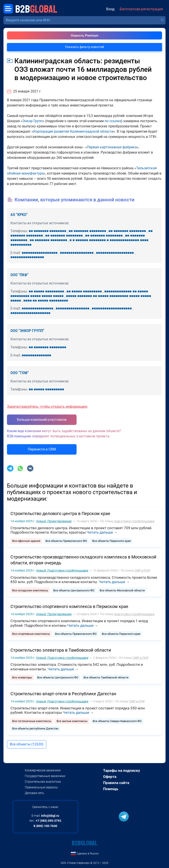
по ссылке (113, 121)
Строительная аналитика (43, 782)
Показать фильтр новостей (84, 47)
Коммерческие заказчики (43, 770)
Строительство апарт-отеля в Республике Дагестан (63, 694)
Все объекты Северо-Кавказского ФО (117, 721)
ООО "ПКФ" (19, 275)
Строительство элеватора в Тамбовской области (61, 650)
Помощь (111, 789)
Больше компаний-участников (42, 420)
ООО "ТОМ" (20, 373)
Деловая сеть (34, 793)
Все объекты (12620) (27, 744)
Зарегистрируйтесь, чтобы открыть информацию (47, 407)
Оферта (110, 777)
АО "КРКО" (19, 215)
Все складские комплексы (30, 590)
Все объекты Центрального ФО (74, 590)
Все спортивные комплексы (31, 634)
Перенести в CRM (42, 449)
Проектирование (54, 521)
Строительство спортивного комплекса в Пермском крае (69, 606)
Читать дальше (100, 532)
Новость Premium (85, 36)
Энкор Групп (33, 121)
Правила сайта (116, 783)
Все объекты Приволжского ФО (66, 541)
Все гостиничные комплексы (32, 721)
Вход (110, 9)
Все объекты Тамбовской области (106, 677)
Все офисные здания (26, 541)
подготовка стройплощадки (134, 521)
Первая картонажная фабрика (112, 147)
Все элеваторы (22, 677)
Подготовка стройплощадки (62, 570)
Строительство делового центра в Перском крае (60, 514)
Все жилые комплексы (72, 721)
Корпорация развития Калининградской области (73, 131)
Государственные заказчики (45, 776)
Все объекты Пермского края (111, 541)
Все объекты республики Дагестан (35, 728)
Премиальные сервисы (41, 787)
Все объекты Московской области (122, 590)
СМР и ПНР (142, 570)
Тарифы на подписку (122, 770)
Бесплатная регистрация (141, 9)
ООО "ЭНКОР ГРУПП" (27, 331)
